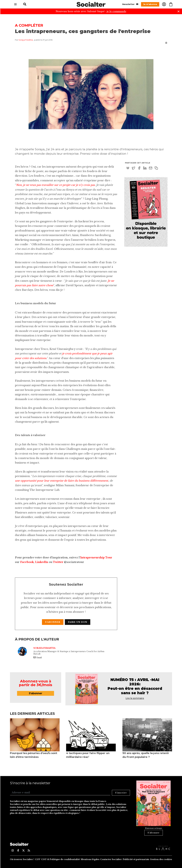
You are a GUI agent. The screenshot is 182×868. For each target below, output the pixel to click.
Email (38, 657)
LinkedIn (42, 562)
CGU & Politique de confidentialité (61, 859)
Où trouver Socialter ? (22, 859)
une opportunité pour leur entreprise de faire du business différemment (62, 481)
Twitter (58, 562)
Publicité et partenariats (136, 859)
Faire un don (78, 622)
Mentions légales (90, 859)
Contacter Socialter (111, 859)
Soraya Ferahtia (26, 40)
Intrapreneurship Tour (96, 558)
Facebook (27, 562)
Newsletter (130, 4)
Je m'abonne (150, 4)
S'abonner (53, 622)
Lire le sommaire (135, 698)
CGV (38, 859)
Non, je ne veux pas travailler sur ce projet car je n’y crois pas (55, 185)
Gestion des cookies (161, 859)
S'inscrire (121, 793)
